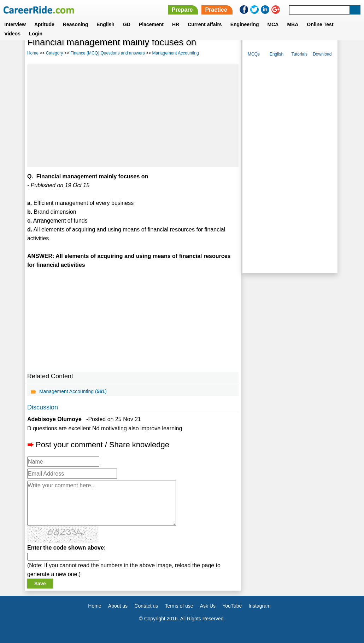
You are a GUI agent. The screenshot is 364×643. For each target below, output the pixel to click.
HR (176, 24)
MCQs (254, 54)
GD (127, 24)
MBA (293, 24)
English (105, 24)
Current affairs (205, 24)
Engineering (245, 24)
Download (322, 54)
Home (33, 53)
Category (55, 53)
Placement (151, 24)
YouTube (232, 606)
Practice (216, 10)
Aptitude (44, 24)
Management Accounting (175, 53)
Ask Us (208, 606)
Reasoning (76, 24)
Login (36, 34)
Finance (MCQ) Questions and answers (108, 53)
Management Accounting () (73, 391)
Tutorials (299, 54)
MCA (273, 24)
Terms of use (179, 606)
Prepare (182, 10)
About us (118, 606)
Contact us (146, 606)
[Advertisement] (133, 116)
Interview (15, 24)
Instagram (259, 606)
